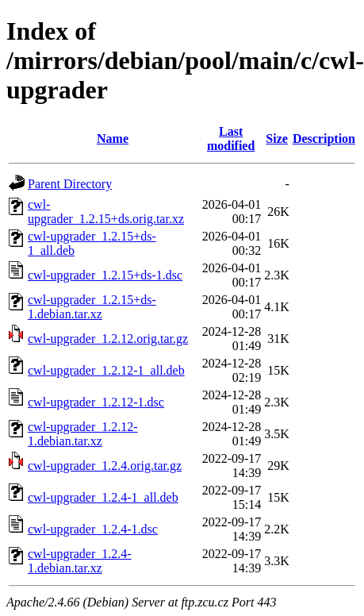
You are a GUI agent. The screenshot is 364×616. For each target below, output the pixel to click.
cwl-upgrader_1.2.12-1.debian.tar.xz (83, 434)
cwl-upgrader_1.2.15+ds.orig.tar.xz (106, 212)
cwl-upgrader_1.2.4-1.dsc (93, 529)
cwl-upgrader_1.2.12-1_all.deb (106, 370)
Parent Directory (70, 184)
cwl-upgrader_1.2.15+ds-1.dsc (105, 275)
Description (324, 139)
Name (113, 139)
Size (277, 139)
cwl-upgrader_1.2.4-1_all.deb (103, 497)
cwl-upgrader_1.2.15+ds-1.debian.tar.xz (92, 307)
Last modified (231, 139)
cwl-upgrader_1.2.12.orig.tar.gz (108, 339)
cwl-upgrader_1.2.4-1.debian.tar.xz (80, 561)
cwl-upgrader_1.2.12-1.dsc (96, 402)
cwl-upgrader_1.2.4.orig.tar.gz (105, 466)
